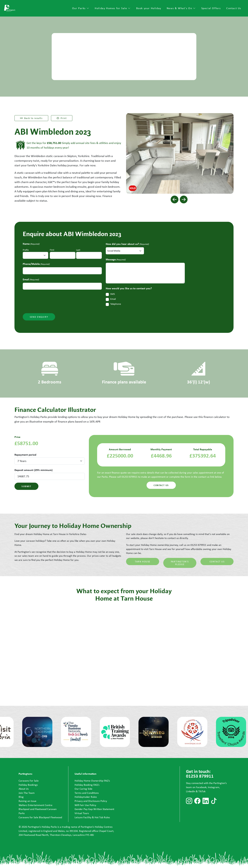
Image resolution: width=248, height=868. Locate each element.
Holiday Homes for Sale (113, 8)
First (52, 250)
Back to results (31, 118)
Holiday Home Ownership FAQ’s (92, 781)
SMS (113, 294)
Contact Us (234, 8)
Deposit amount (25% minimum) (33, 470)
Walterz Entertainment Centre (35, 805)
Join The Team (27, 793)
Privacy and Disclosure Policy (91, 801)
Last (78, 250)
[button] (175, 200)
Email (31, 279)
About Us (24, 789)
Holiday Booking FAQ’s (87, 785)
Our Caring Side (83, 789)
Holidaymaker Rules (86, 797)
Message (116, 259)
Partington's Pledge (180, 563)
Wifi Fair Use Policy (85, 805)
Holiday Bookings (28, 785)
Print (62, 118)
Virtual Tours (82, 813)
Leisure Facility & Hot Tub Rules (92, 817)
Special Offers (211, 8)
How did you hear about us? (127, 244)
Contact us (161, 485)
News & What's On (181, 8)
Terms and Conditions (87, 793)
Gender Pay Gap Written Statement (94, 809)
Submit (26, 486)
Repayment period (25, 455)
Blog (21, 797)
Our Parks (81, 8)
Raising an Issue (27, 801)
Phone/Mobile (36, 264)
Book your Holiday (149, 8)
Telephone (116, 304)
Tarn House (143, 562)
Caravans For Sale (29, 781)
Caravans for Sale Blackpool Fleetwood (40, 817)
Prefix (26, 250)
